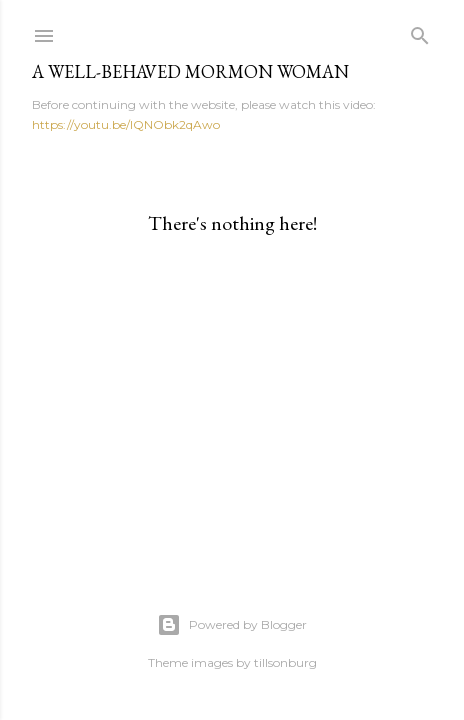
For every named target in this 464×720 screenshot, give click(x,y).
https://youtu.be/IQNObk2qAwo (126, 124)
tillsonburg (285, 662)
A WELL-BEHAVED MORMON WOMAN (190, 71)
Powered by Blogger (232, 625)
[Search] (420, 31)
